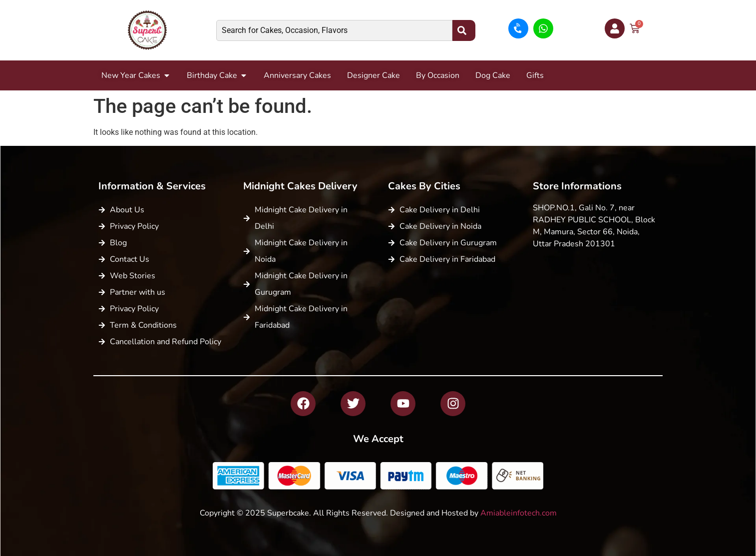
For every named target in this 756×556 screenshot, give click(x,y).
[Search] (464, 30)
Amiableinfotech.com (519, 513)
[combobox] (334, 30)
